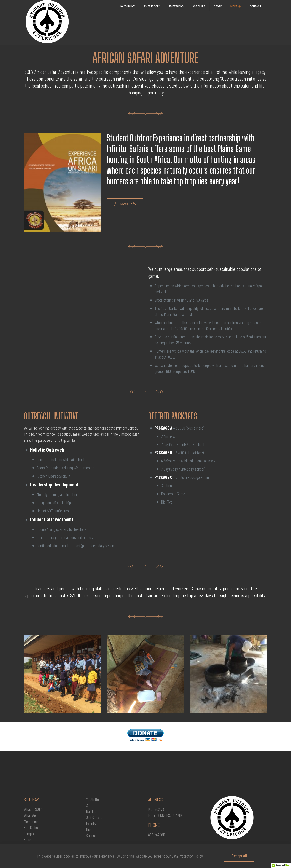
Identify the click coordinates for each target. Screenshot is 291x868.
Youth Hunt (94, 799)
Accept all (239, 856)
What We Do (32, 815)
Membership (33, 821)
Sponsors (93, 835)
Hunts (90, 829)
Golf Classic (94, 817)
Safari (90, 805)
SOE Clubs (31, 827)
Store (27, 839)
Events (91, 823)
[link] (236, 15)
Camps (29, 833)
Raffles (91, 811)
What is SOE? (33, 809)
